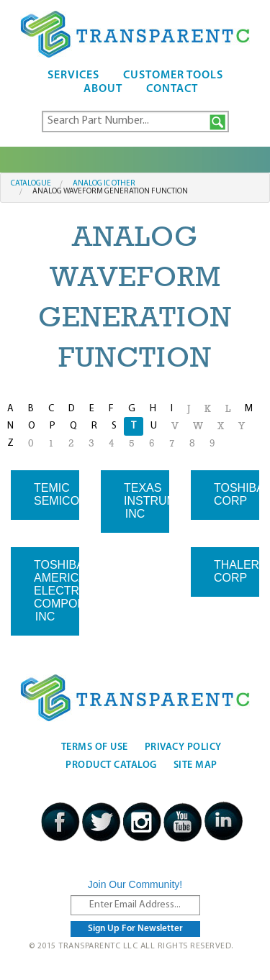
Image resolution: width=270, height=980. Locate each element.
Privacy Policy (183, 747)
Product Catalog (111, 765)
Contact (172, 89)
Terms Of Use (95, 747)
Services (73, 75)
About (103, 89)
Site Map (195, 765)
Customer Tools (173, 75)
